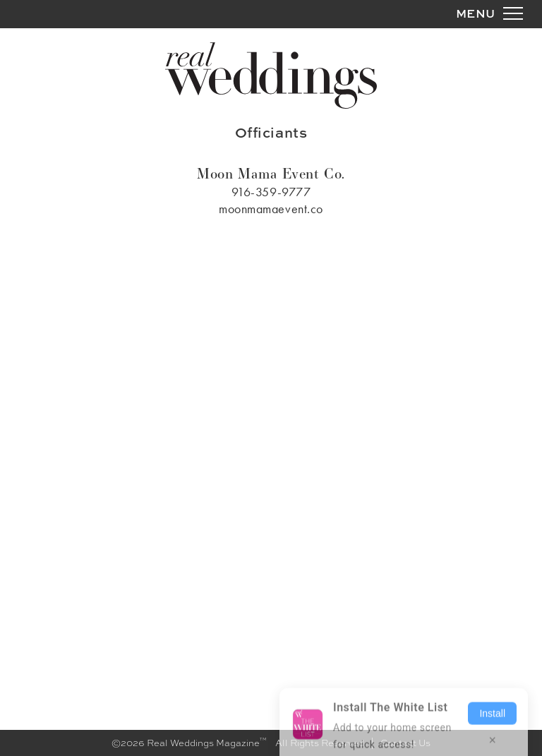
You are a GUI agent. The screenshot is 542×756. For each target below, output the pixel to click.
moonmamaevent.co (271, 209)
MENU (476, 13)
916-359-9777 (271, 192)
